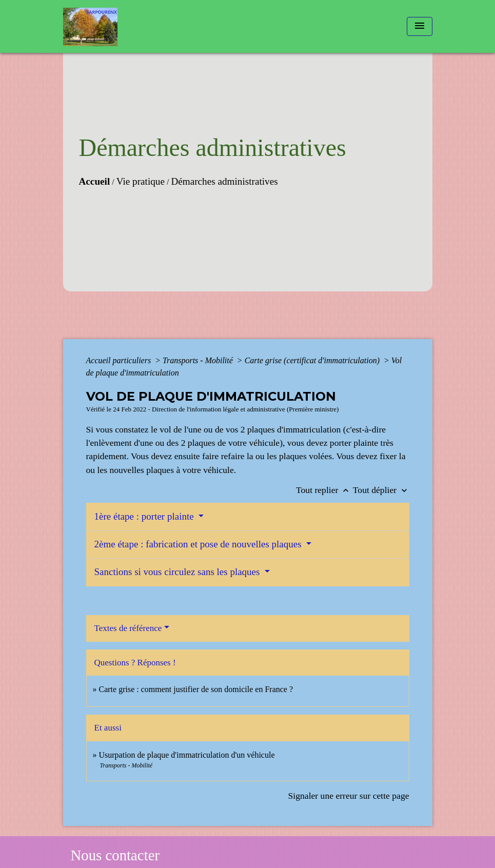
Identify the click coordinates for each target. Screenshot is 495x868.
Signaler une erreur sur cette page (349, 796)
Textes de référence (128, 628)
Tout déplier (381, 490)
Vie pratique (141, 181)
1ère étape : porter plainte (145, 516)
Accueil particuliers (120, 360)
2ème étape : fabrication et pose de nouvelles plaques (199, 544)
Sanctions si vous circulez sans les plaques (179, 572)
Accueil (95, 181)
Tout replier (324, 490)
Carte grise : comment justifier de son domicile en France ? (196, 689)
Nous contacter (115, 855)
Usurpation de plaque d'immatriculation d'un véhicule (187, 755)
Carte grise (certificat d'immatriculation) (313, 360)
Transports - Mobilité (199, 360)
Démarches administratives (224, 181)
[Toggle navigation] (420, 26)
